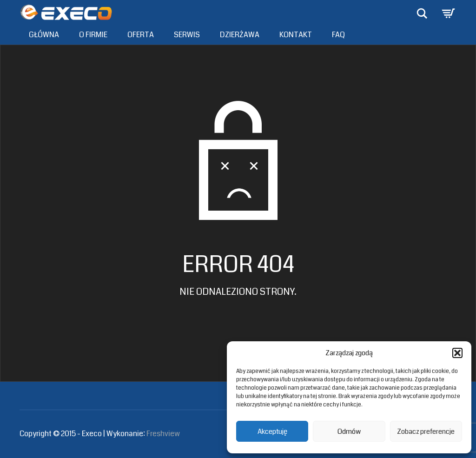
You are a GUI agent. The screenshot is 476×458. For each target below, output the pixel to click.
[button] (457, 353)
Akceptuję (272, 431)
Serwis (187, 35)
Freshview (163, 434)
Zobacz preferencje (426, 431)
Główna (44, 35)
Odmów (349, 431)
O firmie (93, 35)
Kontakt (296, 35)
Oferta (141, 35)
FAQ (338, 35)
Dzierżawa (240, 35)
